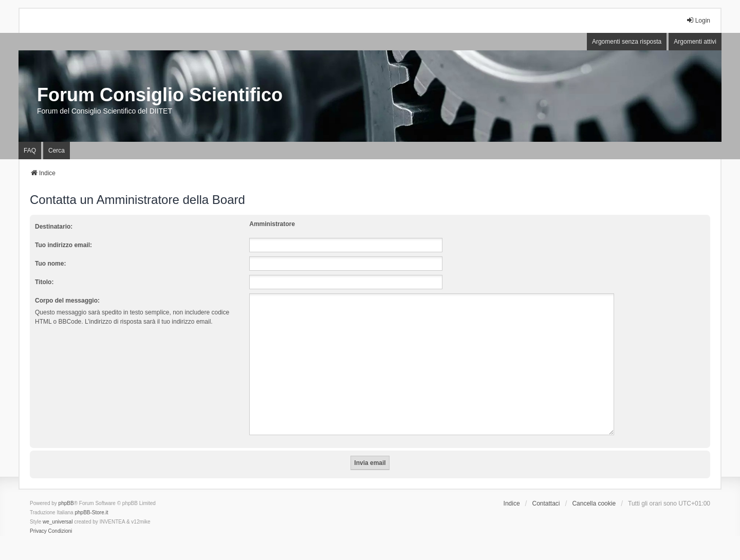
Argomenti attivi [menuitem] (695, 42)
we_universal (58, 509)
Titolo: (44, 282)
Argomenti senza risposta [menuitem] (627, 42)
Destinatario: (54, 227)
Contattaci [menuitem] (546, 491)
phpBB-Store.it (91, 500)
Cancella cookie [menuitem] (594, 491)
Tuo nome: (50, 264)
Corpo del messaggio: (67, 301)
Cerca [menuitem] (57, 151)
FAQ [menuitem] (30, 151)
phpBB (66, 491)
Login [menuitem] (698, 20)
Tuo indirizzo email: (63, 245)
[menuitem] (38, 519)
